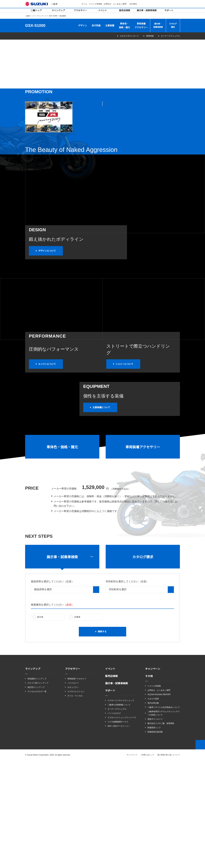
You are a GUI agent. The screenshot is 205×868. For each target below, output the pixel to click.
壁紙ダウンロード (155, 826)
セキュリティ (73, 794)
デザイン (83, 26)
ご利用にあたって (147, 862)
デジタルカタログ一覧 (37, 799)
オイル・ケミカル (75, 803)
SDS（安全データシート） (119, 833)
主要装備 (110, 26)
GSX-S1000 (53, 16)
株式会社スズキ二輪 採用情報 (161, 831)
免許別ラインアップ (36, 794)
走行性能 (96, 26)
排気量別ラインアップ (37, 786)
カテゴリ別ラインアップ (38, 790)
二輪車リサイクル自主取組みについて (164, 814)
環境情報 (148, 36)
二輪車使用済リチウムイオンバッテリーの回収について (164, 821)
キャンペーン (153, 776)
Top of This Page (200, 852)
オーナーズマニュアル (170, 36)
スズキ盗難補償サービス (118, 829)
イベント (102, 10)
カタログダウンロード (123, 36)
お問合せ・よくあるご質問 (115, 4)
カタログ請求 (173, 26)
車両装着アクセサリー (141, 26)
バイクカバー (73, 790)
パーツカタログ (114, 820)
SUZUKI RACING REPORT (158, 802)
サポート (169, 10)
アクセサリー (80, 10)
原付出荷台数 (153, 810)
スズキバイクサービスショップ (121, 808)
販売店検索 (125, 10)
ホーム (85, 4)
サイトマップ (132, 862)
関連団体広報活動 (155, 839)
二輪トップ (36, 10)
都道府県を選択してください (52, 689)
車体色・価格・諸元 (124, 26)
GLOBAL (134, 4)
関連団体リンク (154, 835)
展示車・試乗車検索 (147, 10)
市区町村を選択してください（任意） (127, 689)
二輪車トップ (30, 16)
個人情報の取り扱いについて (169, 862)
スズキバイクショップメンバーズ (122, 825)
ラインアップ (58, 10)
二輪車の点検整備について (119, 812)
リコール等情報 (96, 4)
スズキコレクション (76, 799)
